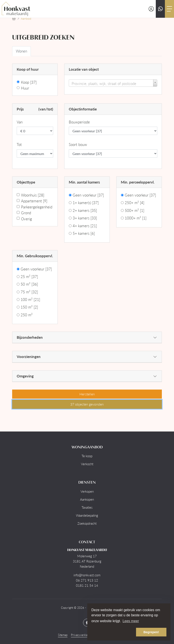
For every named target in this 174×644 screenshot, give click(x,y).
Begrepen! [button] (151, 632)
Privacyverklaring (82, 635)
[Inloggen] (151, 9)
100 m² (30, 299)
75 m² (29, 292)
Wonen (21, 51)
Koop (29, 82)
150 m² (29, 307)
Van (20, 122)
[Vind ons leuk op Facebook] (87, 623)
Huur (25, 88)
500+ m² (135, 210)
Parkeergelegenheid (37, 207)
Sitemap (63, 635)
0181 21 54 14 (87, 585)
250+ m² (135, 203)
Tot (19, 144)
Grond (26, 213)
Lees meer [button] (131, 621)
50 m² (29, 284)
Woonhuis (33, 195)
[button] (87, 394)
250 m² (27, 315)
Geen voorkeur (88, 195)
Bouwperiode (79, 122)
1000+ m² (136, 218)
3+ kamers (85, 218)
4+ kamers (85, 226)
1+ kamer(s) (86, 203)
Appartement (34, 201)
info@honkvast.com (87, 575)
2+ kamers (85, 210)
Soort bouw (78, 144)
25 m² (29, 276)
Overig (26, 219)
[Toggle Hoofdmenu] (169, 9)
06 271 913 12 (87, 580)
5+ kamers (84, 233)
